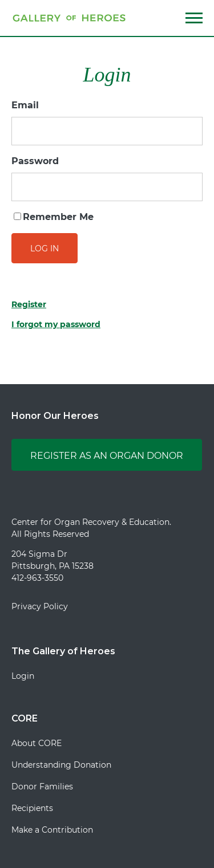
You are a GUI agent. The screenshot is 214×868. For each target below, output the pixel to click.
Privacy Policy (40, 606)
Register (29, 304)
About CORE (37, 743)
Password (35, 161)
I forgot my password (56, 324)
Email (25, 105)
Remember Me (54, 217)
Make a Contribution (52, 830)
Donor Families (42, 787)
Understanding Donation (61, 765)
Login (23, 676)
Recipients (32, 808)
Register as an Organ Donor (107, 456)
